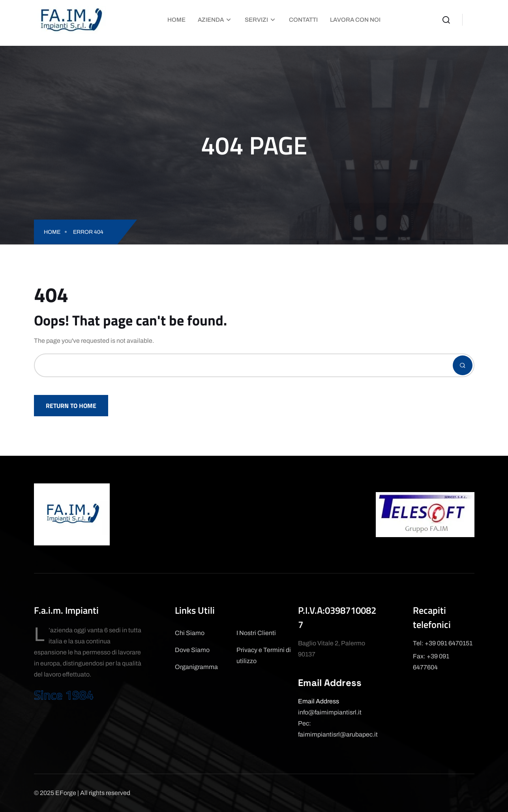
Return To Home (71, 406)
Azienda (211, 20)
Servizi (256, 20)
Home (176, 20)
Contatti (303, 20)
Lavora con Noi (355, 20)
